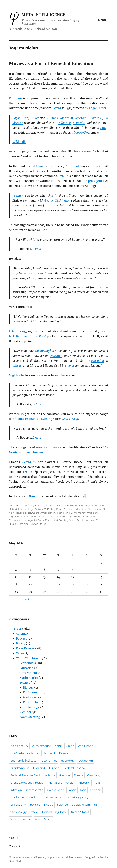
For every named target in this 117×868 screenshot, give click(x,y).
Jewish (54, 118)
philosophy (18, 805)
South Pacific (71, 419)
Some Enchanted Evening (34, 419)
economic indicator (24, 761)
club (59, 385)
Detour (57, 108)
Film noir (16, 98)
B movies (79, 123)
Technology (31, 707)
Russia (49, 805)
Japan (72, 790)
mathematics (52, 797)
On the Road (37, 336)
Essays (60, 505)
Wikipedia (19, 142)
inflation (16, 790)
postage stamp (63, 516)
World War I (43, 819)
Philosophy (31, 702)
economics (49, 761)
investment (56, 790)
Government (28, 673)
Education (27, 668)
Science (25, 683)
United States (38, 524)
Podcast (21, 638)
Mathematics (29, 678)
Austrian (81, 118)
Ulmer (40, 166)
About (13, 838)
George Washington (57, 200)
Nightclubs (17, 375)
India (96, 783)
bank (58, 746)
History (84, 783)
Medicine (29, 697)
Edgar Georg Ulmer (26, 118)
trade (34, 812)
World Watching (27, 658)
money (82, 513)
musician (97, 166)
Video (20, 653)
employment (20, 768)
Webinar (25, 712)
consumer (85, 746)
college (17, 366)
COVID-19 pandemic (25, 753)
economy (68, 761)
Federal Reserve (75, 768)
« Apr (29, 599)
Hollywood (65, 123)
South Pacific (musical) (82, 520)
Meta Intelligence (43, 15)
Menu (102, 20)
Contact (15, 846)
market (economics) (25, 797)
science (63, 805)
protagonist (96, 181)
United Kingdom (54, 812)
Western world (21, 819)
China (70, 746)
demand (49, 753)
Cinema (51, 505)
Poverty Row (82, 133)
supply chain (81, 805)
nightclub (15, 516)
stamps (70, 366)
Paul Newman (36, 452)
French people (23, 513)
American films (47, 447)
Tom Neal (72, 166)
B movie (84, 505)
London (96, 790)
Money (18, 196)
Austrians (72, 505)
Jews (74, 513)
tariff (97, 805)
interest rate (35, 790)
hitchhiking (42, 351)
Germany (94, 775)
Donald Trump (69, 753)
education (56, 356)
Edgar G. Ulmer (65, 509)
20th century (41, 746)
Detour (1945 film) (45, 509)
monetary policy (77, 797)
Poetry (21, 643)
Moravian (67, 118)
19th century (19, 746)
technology (18, 812)
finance (64, 775)
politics (35, 805)
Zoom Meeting (30, 717)
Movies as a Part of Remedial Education (51, 63)
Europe (54, 768)
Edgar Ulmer (98, 108)
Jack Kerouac (18, 336)
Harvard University (62, 783)
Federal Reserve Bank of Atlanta (33, 775)
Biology (28, 688)
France (79, 775)
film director (95, 509)
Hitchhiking (17, 331)
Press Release (25, 648)
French (28, 472)
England (39, 768)
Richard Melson (18, 505)
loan (83, 790)
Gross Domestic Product (27, 783)
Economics (27, 663)
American (95, 118)
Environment (32, 692)
